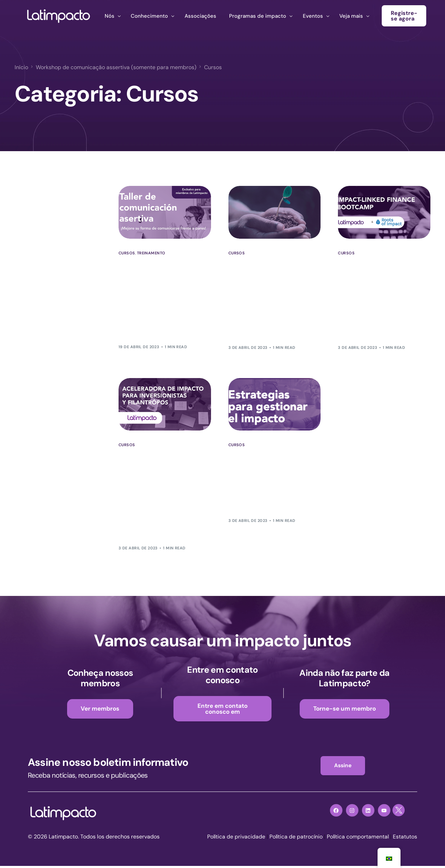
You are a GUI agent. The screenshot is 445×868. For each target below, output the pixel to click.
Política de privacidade (234, 839)
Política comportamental (357, 839)
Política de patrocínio (294, 839)
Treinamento (151, 253)
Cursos (127, 253)
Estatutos (405, 839)
